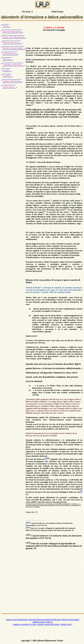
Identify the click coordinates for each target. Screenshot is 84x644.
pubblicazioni (38, 622)
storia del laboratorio (37, 620)
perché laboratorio (19, 620)
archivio (49, 622)
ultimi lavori (66, 624)
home (8, 620)
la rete (33, 624)
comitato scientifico (21, 624)
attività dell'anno (54, 620)
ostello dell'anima (52, 624)
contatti (40, 624)
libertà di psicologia (70, 620)
